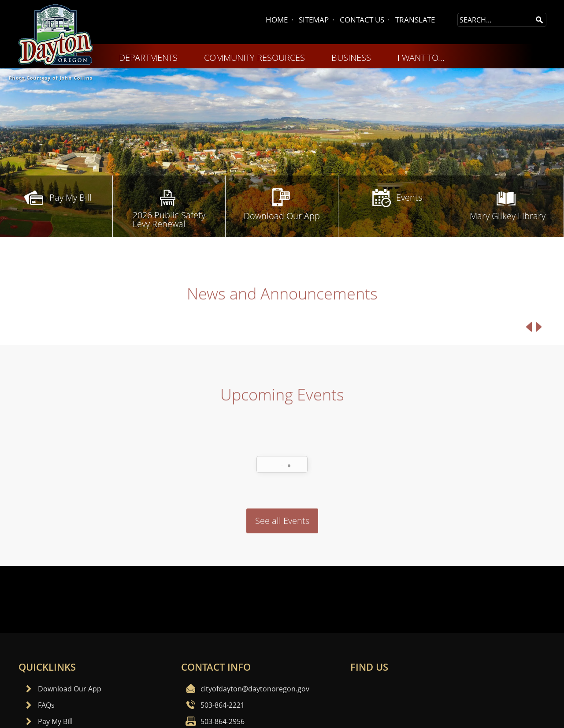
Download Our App (70, 689)
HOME (277, 20)
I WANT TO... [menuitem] (421, 58)
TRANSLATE (415, 20)
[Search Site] (495, 20)
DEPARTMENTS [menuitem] (148, 58)
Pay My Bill (55, 721)
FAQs (46, 705)
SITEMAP (314, 20)
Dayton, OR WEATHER (282, 599)
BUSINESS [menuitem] (351, 58)
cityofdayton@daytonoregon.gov (255, 689)
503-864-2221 (223, 705)
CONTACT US (362, 20)
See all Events (282, 544)
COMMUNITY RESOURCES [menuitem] (254, 58)
